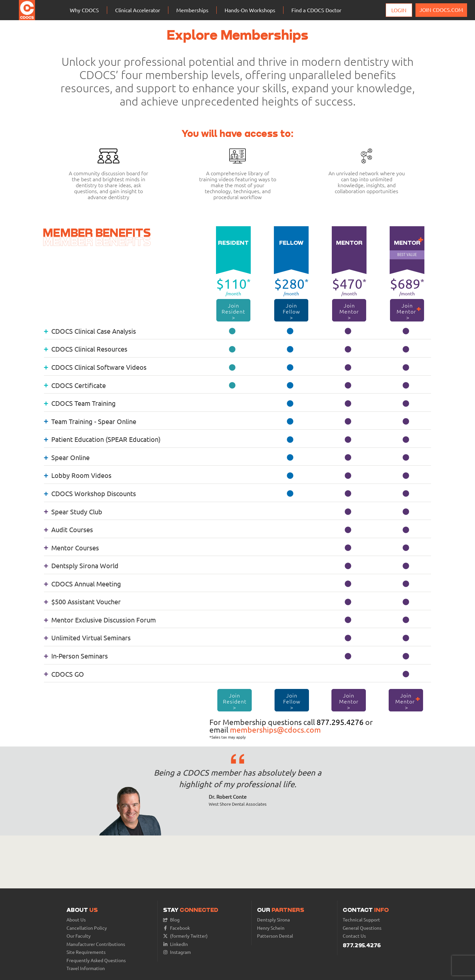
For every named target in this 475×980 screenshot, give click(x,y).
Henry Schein (271, 928)
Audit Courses (68, 529)
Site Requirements (86, 952)
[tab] (237, 331)
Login (399, 10)
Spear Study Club (73, 511)
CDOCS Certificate (75, 385)
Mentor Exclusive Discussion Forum (100, 620)
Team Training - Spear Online (90, 421)
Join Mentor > (349, 311)
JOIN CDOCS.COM (441, 10)
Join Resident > (234, 311)
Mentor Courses (71, 548)
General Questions (362, 928)
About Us (76, 920)
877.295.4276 (340, 722)
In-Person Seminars (76, 656)
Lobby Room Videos (78, 475)
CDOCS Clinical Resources (86, 349)
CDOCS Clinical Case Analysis (90, 331)
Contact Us (354, 936)
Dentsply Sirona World (81, 565)
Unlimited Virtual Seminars (87, 638)
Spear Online (67, 457)
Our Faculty (79, 936)
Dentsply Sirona (273, 920)
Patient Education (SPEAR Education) (102, 439)
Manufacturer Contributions (96, 944)
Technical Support (361, 920)
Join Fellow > (291, 311)
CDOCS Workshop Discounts (90, 493)
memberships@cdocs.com (275, 729)
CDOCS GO (64, 674)
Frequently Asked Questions (96, 960)
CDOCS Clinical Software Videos (95, 367)
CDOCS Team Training (80, 403)
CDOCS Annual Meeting (83, 584)
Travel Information (86, 968)
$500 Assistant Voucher (82, 601)
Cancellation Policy (87, 928)
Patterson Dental (275, 936)
